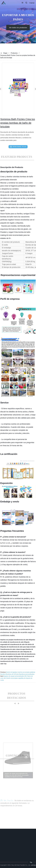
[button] (22, 3)
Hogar (5, 53)
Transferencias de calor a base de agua (13, 649)
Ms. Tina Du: (7, 805)
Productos (14, 53)
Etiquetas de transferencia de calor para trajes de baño (18, 647)
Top (31, 862)
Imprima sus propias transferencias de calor (14, 640)
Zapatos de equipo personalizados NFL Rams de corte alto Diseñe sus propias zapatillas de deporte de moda (17, 678)
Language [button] (32, 3)
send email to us (18, 147)
